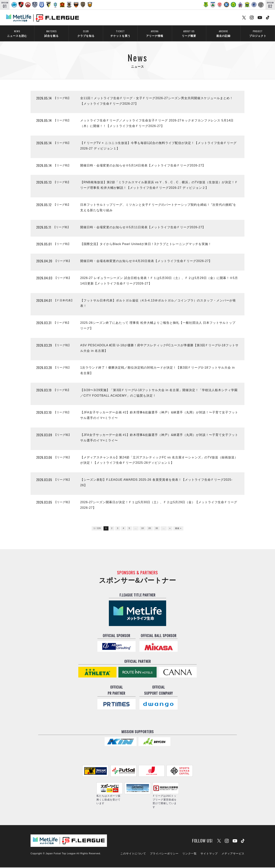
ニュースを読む (17, 33)
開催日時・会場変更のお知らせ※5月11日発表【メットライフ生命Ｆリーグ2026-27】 (143, 228)
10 (143, 529)
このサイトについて (133, 854)
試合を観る (51, 33)
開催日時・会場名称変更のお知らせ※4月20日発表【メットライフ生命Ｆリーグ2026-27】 (146, 262)
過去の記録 (223, 33)
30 (157, 529)
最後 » (178, 529)
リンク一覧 (190, 854)
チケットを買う (120, 33)
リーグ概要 (189, 33)
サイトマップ (209, 854)
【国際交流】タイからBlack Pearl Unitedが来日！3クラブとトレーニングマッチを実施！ (146, 245)
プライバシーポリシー (164, 854)
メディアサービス (233, 854)
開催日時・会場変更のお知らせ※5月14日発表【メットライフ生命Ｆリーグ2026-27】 (143, 166)
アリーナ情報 (155, 33)
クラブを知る (86, 33)
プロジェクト (258, 33)
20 (150, 529)
